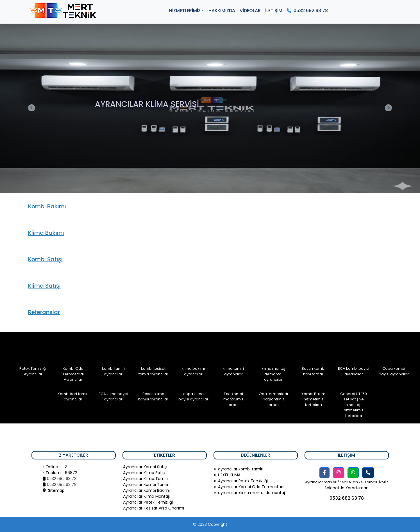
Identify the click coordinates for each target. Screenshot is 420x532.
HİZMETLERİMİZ (185, 11)
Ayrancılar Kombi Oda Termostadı (251, 487)
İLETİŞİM (274, 11)
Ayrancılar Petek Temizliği (243, 481)
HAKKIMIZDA (222, 11)
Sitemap (54, 490)
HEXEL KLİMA (229, 475)
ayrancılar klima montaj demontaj (251, 493)
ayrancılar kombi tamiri (241, 469)
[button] (324, 473)
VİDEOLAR (250, 11)
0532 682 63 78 (307, 11)
